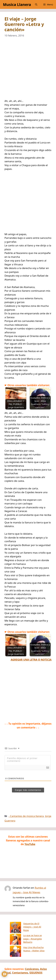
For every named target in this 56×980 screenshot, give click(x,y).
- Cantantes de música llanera (26, 816)
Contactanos (20, 964)
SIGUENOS (36, 964)
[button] (36, 4)
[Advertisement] (28, 70)
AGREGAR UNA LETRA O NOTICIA (31, 660)
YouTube (30, 844)
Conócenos (32, 961)
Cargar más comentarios (28, 790)
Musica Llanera (17, 4)
